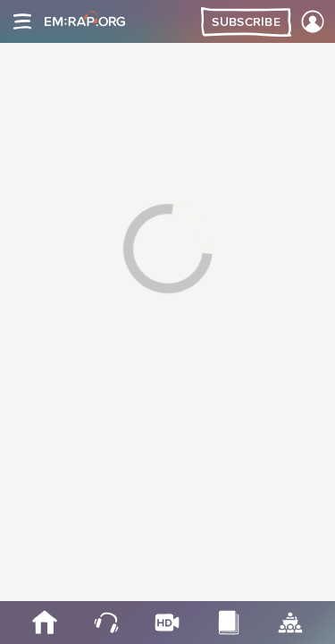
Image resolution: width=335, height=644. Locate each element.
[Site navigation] (22, 21)
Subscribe (246, 22)
